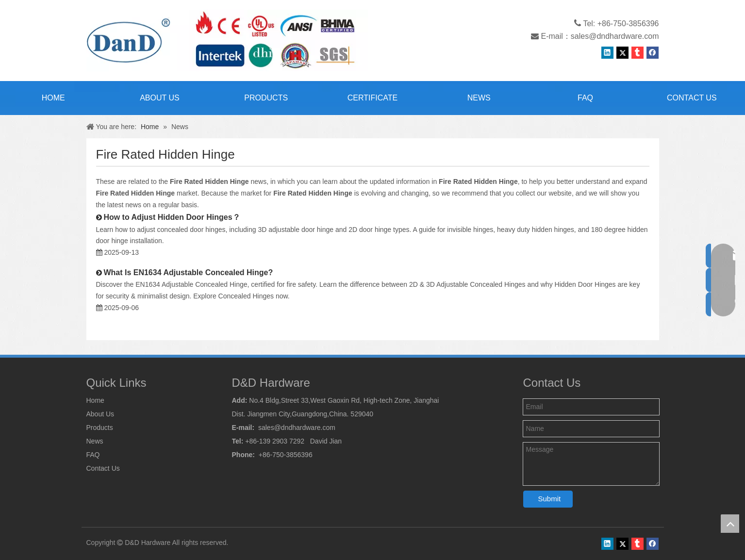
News (95, 441)
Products (100, 428)
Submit (550, 499)
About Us (100, 414)
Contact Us (103, 468)
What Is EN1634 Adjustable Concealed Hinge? (188, 272)
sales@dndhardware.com (615, 36)
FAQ (93, 455)
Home (95, 400)
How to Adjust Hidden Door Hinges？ (172, 217)
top (730, 524)
